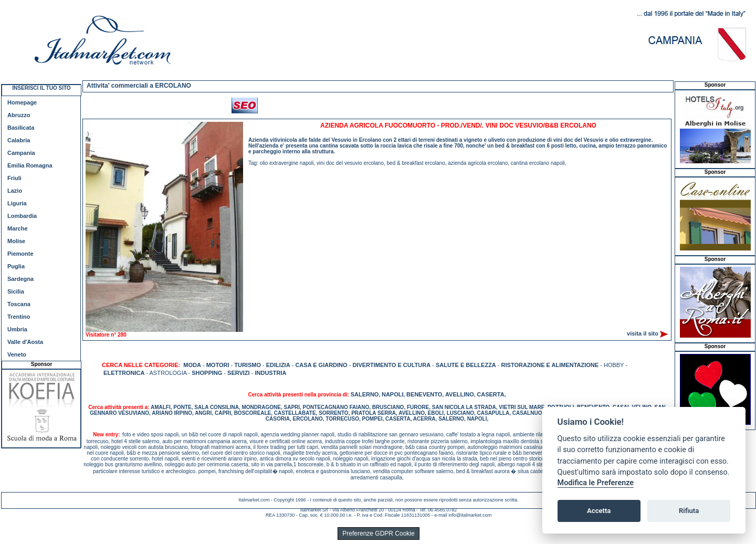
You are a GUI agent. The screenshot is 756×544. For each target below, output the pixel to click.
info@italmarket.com (470, 515)
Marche (18, 228)
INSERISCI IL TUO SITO (41, 88)
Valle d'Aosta (25, 342)
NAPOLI (393, 394)
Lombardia (22, 216)
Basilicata (21, 128)
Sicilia (16, 291)
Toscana (19, 304)
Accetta (599, 511)
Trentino (19, 317)
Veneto (17, 354)
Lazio (15, 191)
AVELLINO (460, 394)
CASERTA (490, 394)
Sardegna (20, 279)
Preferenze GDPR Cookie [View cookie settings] (378, 533)
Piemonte (20, 254)
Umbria (17, 329)
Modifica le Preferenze (596, 483)
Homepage (22, 102)
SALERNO (365, 394)
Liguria (17, 203)
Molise (16, 241)
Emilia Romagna (30, 165)
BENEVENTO (424, 394)
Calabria (19, 140)
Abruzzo (19, 115)
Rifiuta (689, 511)
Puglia (16, 266)
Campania (21, 153)
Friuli (14, 178)
